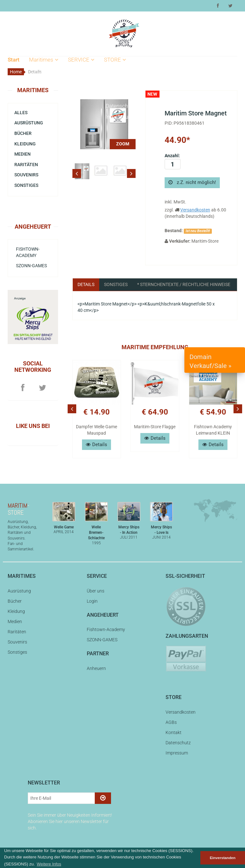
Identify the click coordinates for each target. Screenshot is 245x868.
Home (16, 72)
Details (86, 284)
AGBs (112, 84)
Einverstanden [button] (223, 858)
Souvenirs (42, 139)
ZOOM (123, 144)
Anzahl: (173, 161)
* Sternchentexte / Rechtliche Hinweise (184, 284)
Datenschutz (120, 106)
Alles (37, 73)
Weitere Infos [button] (49, 864)
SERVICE (81, 60)
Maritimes (44, 60)
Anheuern (96, 668)
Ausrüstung (44, 84)
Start (14, 60)
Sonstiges (26, 185)
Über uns (80, 73)
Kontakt (115, 95)
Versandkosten (123, 73)
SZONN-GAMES (31, 266)
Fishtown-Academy (28, 252)
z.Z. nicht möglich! (192, 182)
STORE (115, 60)
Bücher (39, 95)
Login (76, 84)
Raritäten (41, 128)
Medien (39, 117)
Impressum (119, 117)
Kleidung (41, 106)
